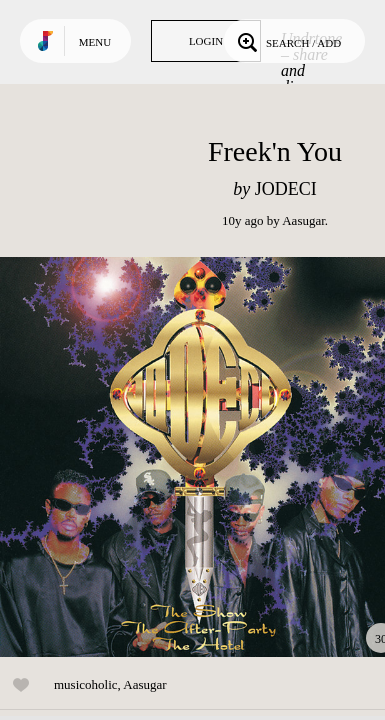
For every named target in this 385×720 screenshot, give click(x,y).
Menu (95, 42)
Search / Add (287, 41)
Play (200, 457)
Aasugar (303, 220)
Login (206, 41)
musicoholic (86, 684)
